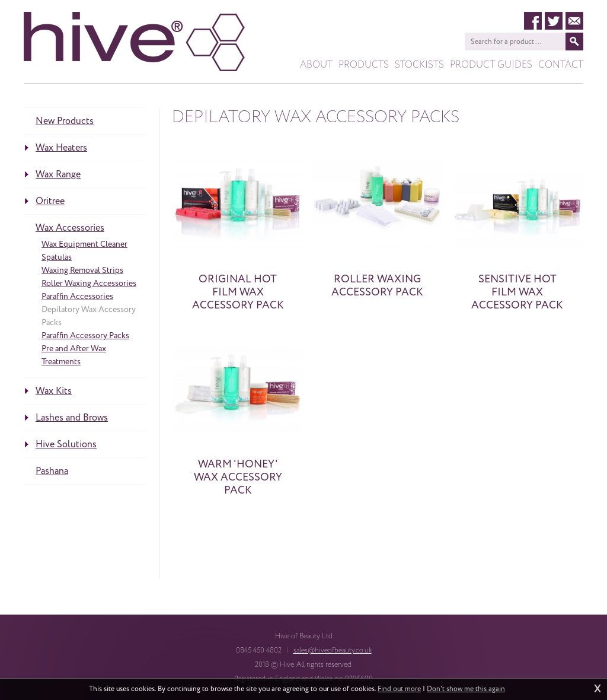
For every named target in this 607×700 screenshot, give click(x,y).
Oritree (50, 201)
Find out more (399, 689)
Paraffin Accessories (77, 296)
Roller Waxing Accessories (89, 283)
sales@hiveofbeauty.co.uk (333, 650)
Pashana (52, 471)
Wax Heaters (61, 148)
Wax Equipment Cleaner (84, 244)
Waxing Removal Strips (82, 270)
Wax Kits (54, 391)
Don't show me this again (466, 689)
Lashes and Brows (72, 418)
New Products (65, 121)
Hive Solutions (66, 444)
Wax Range (58, 174)
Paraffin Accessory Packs (85, 335)
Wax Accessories (70, 228)
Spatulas (57, 257)
